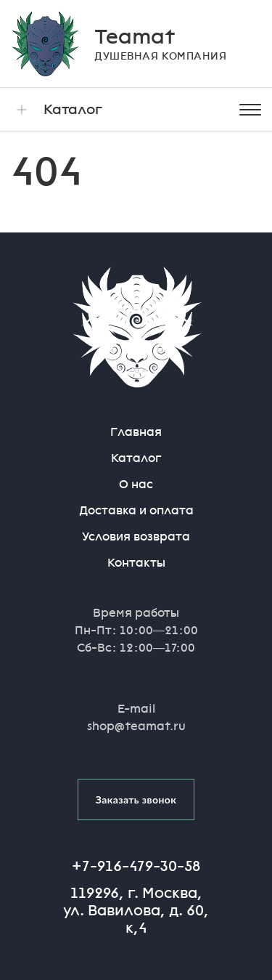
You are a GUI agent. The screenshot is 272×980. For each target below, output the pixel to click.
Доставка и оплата (136, 510)
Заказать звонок (136, 799)
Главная (136, 432)
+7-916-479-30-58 (136, 866)
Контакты (136, 563)
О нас (136, 484)
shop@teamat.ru (136, 726)
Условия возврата (136, 536)
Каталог (57, 110)
